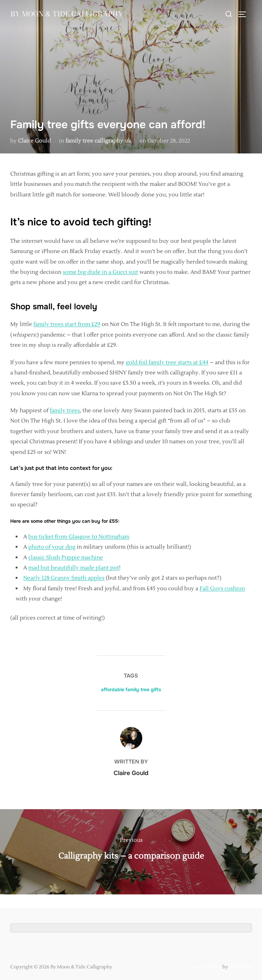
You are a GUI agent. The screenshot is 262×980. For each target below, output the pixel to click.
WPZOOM (240, 967)
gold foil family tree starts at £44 (167, 362)
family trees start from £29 (67, 324)
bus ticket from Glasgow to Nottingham (79, 537)
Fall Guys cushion (222, 589)
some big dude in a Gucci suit (100, 272)
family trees (65, 411)
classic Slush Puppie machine (66, 558)
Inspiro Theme (205, 967)
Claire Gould (34, 141)
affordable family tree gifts (131, 689)
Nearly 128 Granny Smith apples (64, 578)
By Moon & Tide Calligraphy (49, 22)
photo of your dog (52, 547)
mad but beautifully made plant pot (74, 568)
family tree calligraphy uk (98, 141)
